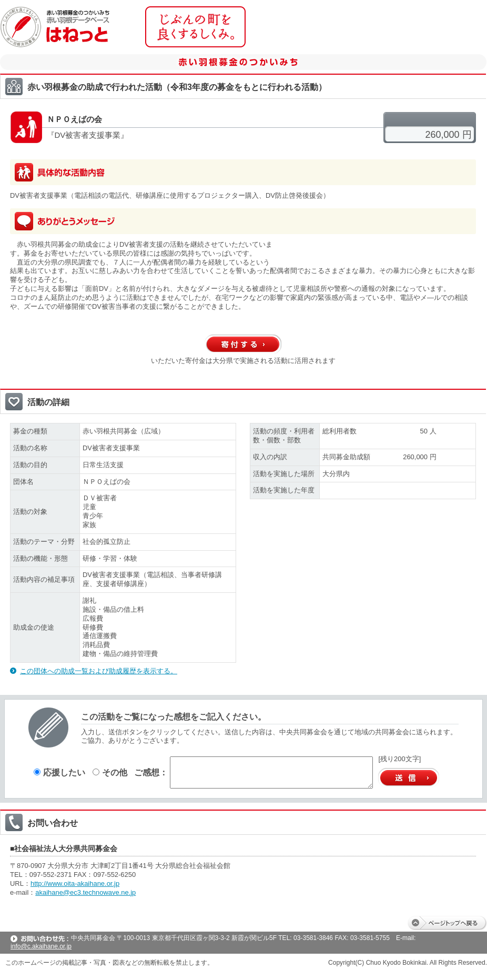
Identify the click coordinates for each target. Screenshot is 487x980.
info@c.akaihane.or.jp (41, 946)
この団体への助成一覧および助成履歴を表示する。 (99, 671)
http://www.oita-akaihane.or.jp (75, 883)
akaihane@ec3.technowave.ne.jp (85, 892)
